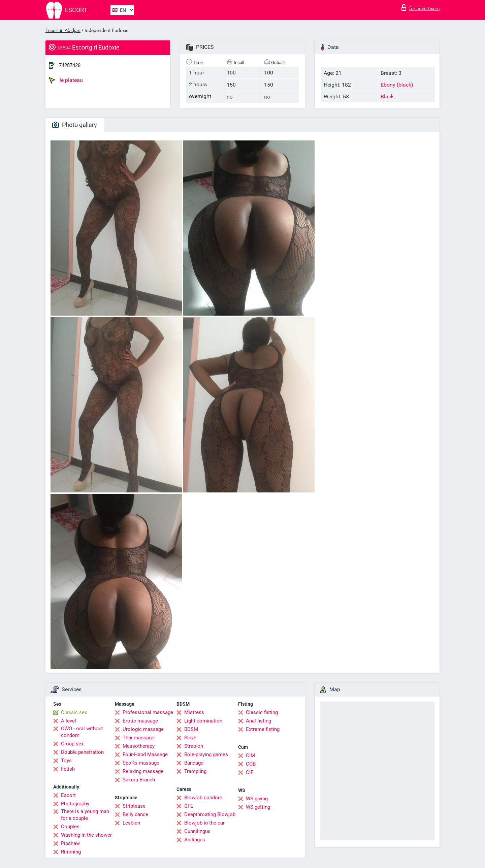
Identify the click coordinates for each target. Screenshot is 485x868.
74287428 (70, 65)
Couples (70, 827)
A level (69, 721)
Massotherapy (139, 746)
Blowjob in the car (204, 823)
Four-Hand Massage (145, 754)
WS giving (257, 799)
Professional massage (148, 712)
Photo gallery (75, 125)
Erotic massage (140, 721)
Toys (66, 761)
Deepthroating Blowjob (210, 814)
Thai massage (138, 738)
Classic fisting (262, 712)
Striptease (134, 806)
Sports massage (141, 763)
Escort (68, 795)
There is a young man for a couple (85, 815)
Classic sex (74, 712)
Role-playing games (206, 754)
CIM (250, 756)
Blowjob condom (203, 798)
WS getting (258, 807)
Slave (190, 738)
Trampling (195, 771)
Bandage (194, 763)
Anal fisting (258, 721)
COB (251, 764)
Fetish (68, 769)
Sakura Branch (139, 780)
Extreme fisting (263, 729)
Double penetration (82, 752)
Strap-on (194, 746)
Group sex (72, 744)
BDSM (191, 729)
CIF (250, 772)
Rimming (71, 852)
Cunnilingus (197, 831)
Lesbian (131, 823)
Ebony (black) (397, 85)
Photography (75, 804)
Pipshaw (70, 843)
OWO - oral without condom (82, 732)
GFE (189, 806)
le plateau (66, 80)
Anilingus (195, 840)
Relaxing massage (143, 771)
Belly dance (135, 814)
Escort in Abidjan (63, 30)
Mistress (194, 712)
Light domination (203, 721)
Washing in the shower (86, 835)
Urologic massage (143, 729)
